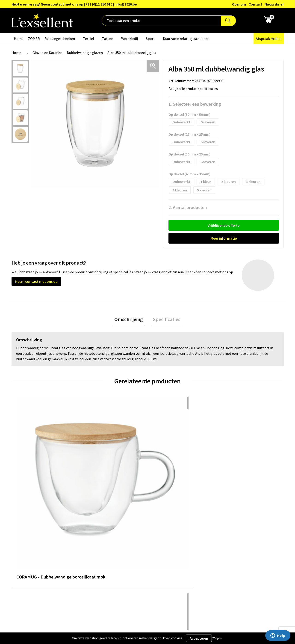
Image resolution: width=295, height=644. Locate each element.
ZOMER (34, 39)
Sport (150, 39)
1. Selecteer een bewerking (195, 104)
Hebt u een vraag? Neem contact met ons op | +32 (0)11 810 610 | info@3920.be (74, 4)
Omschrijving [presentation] (130, 320)
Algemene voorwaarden (238, 523)
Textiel (88, 39)
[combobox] (161, 21)
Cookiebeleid (229, 537)
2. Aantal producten (188, 207)
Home (19, 39)
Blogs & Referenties (134, 530)
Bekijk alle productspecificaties (195, 89)
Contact (255, 4)
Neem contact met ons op (36, 281)
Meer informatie (224, 238)
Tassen (108, 39)
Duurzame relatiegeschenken (186, 39)
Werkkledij (130, 39)
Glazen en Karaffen (47, 53)
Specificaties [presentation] (165, 320)
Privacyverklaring (233, 530)
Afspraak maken (269, 39)
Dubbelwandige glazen (85, 53)
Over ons (239, 4)
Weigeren (218, 638)
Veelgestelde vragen (135, 544)
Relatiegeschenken (60, 39)
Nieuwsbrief (274, 4)
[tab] (130, 320)
